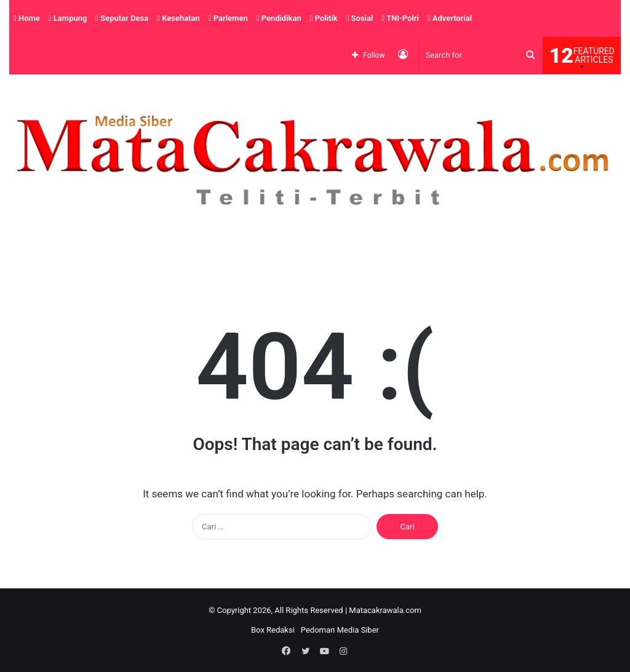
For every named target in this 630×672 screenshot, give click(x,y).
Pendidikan (279, 18)
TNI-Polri (400, 18)
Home (27, 18)
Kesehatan (178, 18)
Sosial (360, 18)
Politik (324, 18)
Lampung (68, 18)
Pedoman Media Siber (340, 630)
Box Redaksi (273, 630)
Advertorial (450, 18)
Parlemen (228, 18)
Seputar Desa (122, 18)
